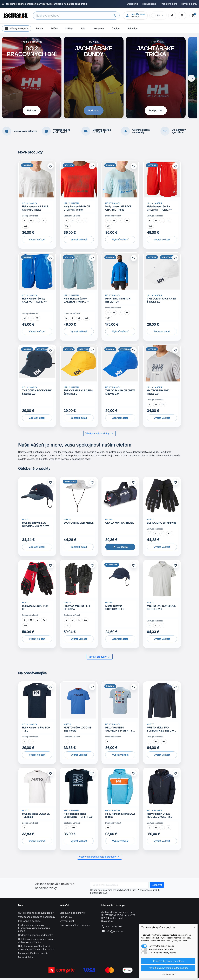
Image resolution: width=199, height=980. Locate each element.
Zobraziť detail (162, 333)
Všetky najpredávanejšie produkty (100, 859)
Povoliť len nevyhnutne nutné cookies (168, 968)
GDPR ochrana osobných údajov (36, 915)
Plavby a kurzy (189, 4)
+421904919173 (115, 928)
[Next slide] (191, 79)
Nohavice (99, 29)
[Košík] (193, 15)
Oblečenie (132, 4)
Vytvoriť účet (67, 923)
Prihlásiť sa (66, 919)
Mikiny (69, 29)
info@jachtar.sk (114, 933)
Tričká (54, 29)
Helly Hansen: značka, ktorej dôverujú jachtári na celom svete (36, 949)
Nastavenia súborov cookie (75, 927)
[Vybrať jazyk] (158, 15)
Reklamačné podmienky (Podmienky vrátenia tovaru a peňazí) (34, 930)
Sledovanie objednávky (73, 915)
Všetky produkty (100, 659)
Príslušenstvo (149, 4)
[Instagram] (182, 15)
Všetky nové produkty (99, 435)
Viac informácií (168, 974)
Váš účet (64, 907)
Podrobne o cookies (29, 923)
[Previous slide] (8, 79)
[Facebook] (172, 15)
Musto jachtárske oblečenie (33, 955)
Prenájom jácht (169, 4)
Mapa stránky (26, 959)
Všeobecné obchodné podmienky (37, 919)
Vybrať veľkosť (37, 241)
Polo (83, 29)
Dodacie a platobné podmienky (35, 937)
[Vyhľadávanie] (73, 16)
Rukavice (132, 29)
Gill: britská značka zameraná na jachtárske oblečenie (36, 942)
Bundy (39, 29)
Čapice (116, 29)
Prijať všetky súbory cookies (168, 961)
